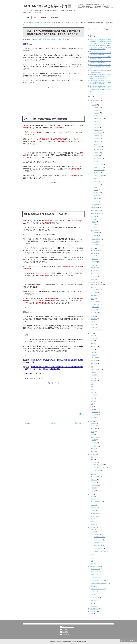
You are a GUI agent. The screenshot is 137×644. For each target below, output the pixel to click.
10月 (92, 404)
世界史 (93, 299)
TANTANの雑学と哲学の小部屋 (47, 6)
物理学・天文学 (95, 438)
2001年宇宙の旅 (95, 578)
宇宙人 (96, 224)
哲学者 (53, 39)
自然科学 (92, 421)
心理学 (93, 265)
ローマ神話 (95, 293)
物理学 (94, 440)
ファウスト (97, 534)
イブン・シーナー (98, 167)
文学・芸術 (92, 527)
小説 (94, 532)
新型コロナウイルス (99, 464)
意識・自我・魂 (96, 239)
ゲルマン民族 (96, 307)
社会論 (94, 219)
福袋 (94, 341)
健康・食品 (94, 480)
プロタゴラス (99, 147)
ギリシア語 (94, 508)
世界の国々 (94, 319)
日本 (92, 322)
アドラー (95, 276)
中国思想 (96, 233)
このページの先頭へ (129, 640)
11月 (92, 407)
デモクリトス (97, 141)
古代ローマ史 (96, 304)
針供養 (94, 375)
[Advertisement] (54, 102)
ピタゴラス (97, 124)
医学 (92, 457)
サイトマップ (66, 629)
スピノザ (96, 190)
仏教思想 (96, 236)
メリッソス (97, 113)
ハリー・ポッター (98, 540)
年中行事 (92, 333)
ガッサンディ (97, 184)
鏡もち (94, 355)
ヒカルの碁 (94, 592)
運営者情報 (44, 18)
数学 (94, 449)
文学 (92, 530)
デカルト (59, 39)
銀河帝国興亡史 (98, 546)
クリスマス (95, 415)
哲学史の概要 (96, 205)
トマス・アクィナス (99, 176)
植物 (94, 434)
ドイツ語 (93, 499)
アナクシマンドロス (99, 119)
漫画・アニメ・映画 (95, 567)
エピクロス (97, 161)
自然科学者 (94, 423)
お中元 (94, 395)
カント (96, 196)
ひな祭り (95, 381)
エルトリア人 (96, 310)
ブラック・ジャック (96, 572)
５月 (92, 387)
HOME (27, 18)
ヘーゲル (96, 199)
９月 (92, 401)
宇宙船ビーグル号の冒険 (100, 551)
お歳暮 (94, 418)
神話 (92, 288)
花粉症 (94, 488)
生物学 (93, 432)
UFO (95, 227)
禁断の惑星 (94, 600)
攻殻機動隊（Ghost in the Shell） (99, 583)
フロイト (95, 270)
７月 (92, 393)
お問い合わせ (55, 18)
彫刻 (92, 564)
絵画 (92, 561)
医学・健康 (92, 455)
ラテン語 (93, 511)
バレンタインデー (97, 369)
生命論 (94, 216)
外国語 (91, 494)
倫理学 (93, 248)
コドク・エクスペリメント (98, 589)
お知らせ (92, 613)
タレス (96, 116)
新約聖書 (95, 262)
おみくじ (95, 346)
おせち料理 (95, 361)
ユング (94, 273)
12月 (92, 410)
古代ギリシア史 (96, 301)
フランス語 (94, 505)
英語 (92, 496)
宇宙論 (94, 222)
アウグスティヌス (98, 164)
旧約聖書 (95, 259)
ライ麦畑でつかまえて (100, 537)
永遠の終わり (97, 543)
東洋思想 (95, 230)
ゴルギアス (98, 149)
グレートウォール (96, 597)
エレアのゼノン (98, 110)
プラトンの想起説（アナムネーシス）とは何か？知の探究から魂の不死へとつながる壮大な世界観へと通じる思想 (100, 82)
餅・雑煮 (95, 358)
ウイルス (95, 462)
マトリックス (94, 575)
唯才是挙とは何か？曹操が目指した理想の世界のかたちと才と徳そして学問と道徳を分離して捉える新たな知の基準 (100, 47)
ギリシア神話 (96, 290)
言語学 (93, 325)
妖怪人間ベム (94, 595)
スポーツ (93, 328)
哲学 (48, 39)
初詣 (94, 343)
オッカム (96, 179)
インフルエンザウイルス (100, 467)
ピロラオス (97, 127)
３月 (92, 378)
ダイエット (95, 485)
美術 (92, 558)
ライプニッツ (97, 193)
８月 (92, 398)
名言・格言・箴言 (97, 245)
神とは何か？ (96, 211)
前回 (25, 44)
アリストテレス (98, 159)
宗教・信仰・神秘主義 (97, 285)
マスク (94, 482)
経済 (92, 522)
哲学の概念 (67, 39)
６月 (92, 390)
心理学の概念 (96, 268)
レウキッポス (97, 139)
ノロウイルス (97, 470)
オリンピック (96, 330)
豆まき (94, 372)
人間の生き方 (96, 250)
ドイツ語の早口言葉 (98, 502)
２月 (92, 367)
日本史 (93, 316)
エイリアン (94, 606)
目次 (35, 18)
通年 (92, 336)
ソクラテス (97, 153)
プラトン (96, 156)
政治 (92, 519)
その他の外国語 (95, 514)
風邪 (92, 474)
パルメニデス (97, 107)
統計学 (94, 451)
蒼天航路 (93, 586)
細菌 (94, 459)
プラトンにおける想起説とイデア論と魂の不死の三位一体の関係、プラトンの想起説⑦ (100, 67)
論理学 (93, 280)
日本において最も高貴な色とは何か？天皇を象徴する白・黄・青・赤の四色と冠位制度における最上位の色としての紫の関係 (100, 42)
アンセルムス (97, 173)
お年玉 (94, 352)
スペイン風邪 (96, 476)
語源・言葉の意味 (94, 609)
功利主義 (95, 253)
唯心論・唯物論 (96, 213)
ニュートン (95, 429)
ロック (96, 187)
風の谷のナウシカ (96, 569)
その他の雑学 (93, 611)
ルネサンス (95, 313)
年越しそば (95, 412)
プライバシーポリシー (68, 627)
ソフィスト (97, 144)
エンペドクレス (98, 133)
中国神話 (95, 296)
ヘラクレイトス (98, 130)
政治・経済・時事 (94, 516)
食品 (94, 491)
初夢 (94, 349)
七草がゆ (95, 363)
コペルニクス (96, 426)
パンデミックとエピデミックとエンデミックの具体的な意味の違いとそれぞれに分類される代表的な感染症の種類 (100, 53)
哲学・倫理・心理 (40, 39)
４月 (92, 384)
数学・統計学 (94, 446)
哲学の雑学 (95, 242)
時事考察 (93, 524)
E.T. (92, 603)
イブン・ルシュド (98, 170)
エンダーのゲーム (98, 548)
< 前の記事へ (28, 423)
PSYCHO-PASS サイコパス (98, 580)
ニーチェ (96, 201)
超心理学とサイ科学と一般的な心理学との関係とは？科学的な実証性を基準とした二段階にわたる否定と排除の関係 (100, 76)
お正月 (93, 338)
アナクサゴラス (98, 136)
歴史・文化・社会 (94, 282)
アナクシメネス (98, 121)
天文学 (94, 443)
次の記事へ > (79, 423)
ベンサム (96, 256)
